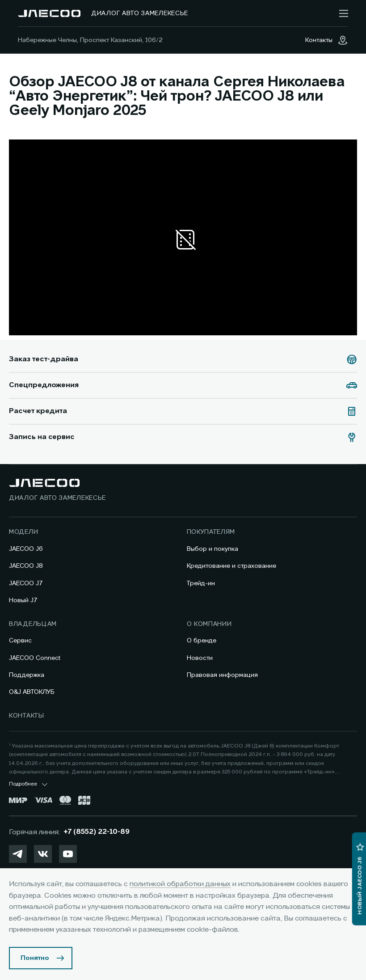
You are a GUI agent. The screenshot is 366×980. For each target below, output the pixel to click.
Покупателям (211, 532)
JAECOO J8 (26, 566)
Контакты (27, 716)
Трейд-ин (201, 583)
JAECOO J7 (26, 583)
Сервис (20, 641)
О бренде (202, 641)
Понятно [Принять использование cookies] (35, 958)
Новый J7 (23, 600)
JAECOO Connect (35, 658)
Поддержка (27, 675)
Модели (23, 532)
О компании (209, 624)
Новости (200, 658)
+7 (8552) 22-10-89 (97, 832)
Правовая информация (222, 675)
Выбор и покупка (212, 549)
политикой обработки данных (180, 884)
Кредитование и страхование (231, 566)
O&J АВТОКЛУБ (32, 692)
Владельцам (33, 624)
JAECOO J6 (26, 549)
